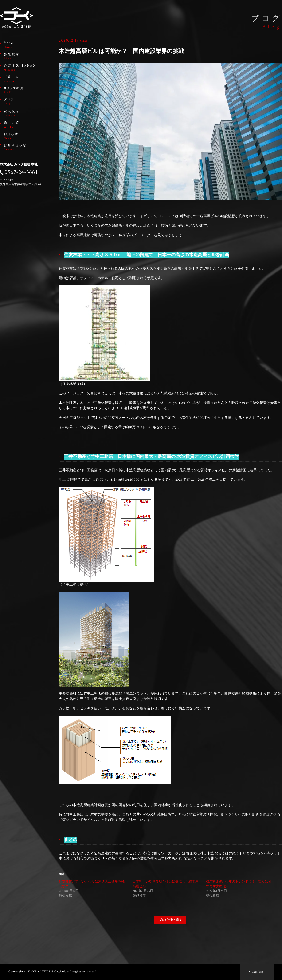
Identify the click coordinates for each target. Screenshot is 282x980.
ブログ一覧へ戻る (170, 920)
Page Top (256, 972)
